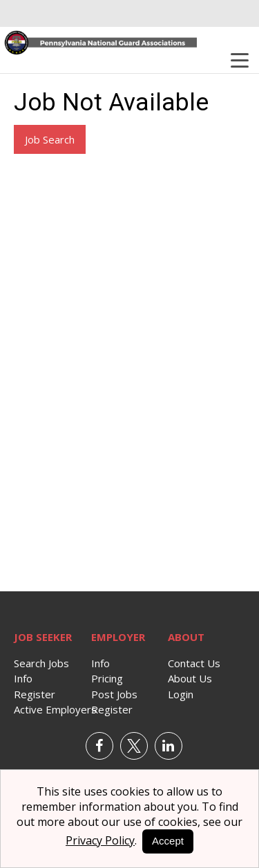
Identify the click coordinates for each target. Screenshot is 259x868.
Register (35, 694)
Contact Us (194, 663)
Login (181, 694)
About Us (190, 678)
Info (23, 678)
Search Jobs (41, 663)
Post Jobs (114, 694)
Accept (168, 841)
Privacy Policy (100, 840)
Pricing (107, 678)
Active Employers (55, 709)
